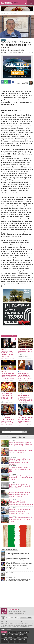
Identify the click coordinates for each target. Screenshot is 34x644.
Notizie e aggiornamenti (11, 14)
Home (2, 14)
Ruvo (15, 640)
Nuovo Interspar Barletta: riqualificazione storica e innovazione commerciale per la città (21, 503)
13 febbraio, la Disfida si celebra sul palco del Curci (25, 351)
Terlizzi (12, 642)
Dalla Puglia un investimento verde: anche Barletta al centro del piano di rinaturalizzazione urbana (21, 444)
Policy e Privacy (15, 618)
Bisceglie (20, 632)
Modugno (24, 637)
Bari (15, 632)
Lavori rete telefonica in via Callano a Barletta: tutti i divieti (20, 452)
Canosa (4, 635)
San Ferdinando (22, 640)
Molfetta (4, 640)
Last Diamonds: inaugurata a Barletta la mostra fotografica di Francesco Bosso (19, 486)
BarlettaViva (10, 3)
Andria (10, 632)
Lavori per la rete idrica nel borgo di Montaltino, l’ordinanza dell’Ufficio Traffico (20, 520)
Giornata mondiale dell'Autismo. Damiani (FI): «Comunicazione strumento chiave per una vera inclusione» (19, 462)
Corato (17, 635)
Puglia (10, 640)
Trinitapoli (23, 642)
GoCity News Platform (26, 618)
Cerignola (10, 635)
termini (14, 437)
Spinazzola (5, 642)
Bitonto (26, 632)
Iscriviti (24, 432)
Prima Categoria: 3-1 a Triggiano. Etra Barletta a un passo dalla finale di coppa (21, 478)
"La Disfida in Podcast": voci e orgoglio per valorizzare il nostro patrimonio (25, 420)
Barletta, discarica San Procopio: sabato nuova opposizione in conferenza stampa (20, 494)
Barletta (4, 632)
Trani (17, 642)
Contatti (8, 618)
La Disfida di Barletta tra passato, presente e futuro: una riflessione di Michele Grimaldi (9, 376)
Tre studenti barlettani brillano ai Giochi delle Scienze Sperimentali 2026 (20, 469)
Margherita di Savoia (7, 637)
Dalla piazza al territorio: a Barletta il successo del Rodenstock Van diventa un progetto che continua (21, 511)
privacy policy (22, 437)
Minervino (17, 637)
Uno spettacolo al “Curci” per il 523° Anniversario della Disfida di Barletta (7, 396)
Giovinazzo (23, 635)
